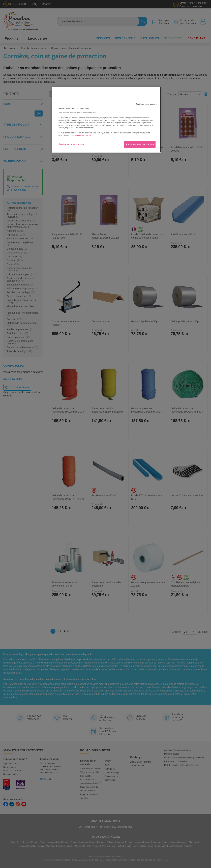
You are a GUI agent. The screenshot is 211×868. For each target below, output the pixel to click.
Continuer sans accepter (147, 104)
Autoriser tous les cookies (140, 144)
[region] (106, 120)
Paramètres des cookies (71, 144)
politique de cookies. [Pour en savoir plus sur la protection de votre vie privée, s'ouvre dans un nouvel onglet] (83, 135)
